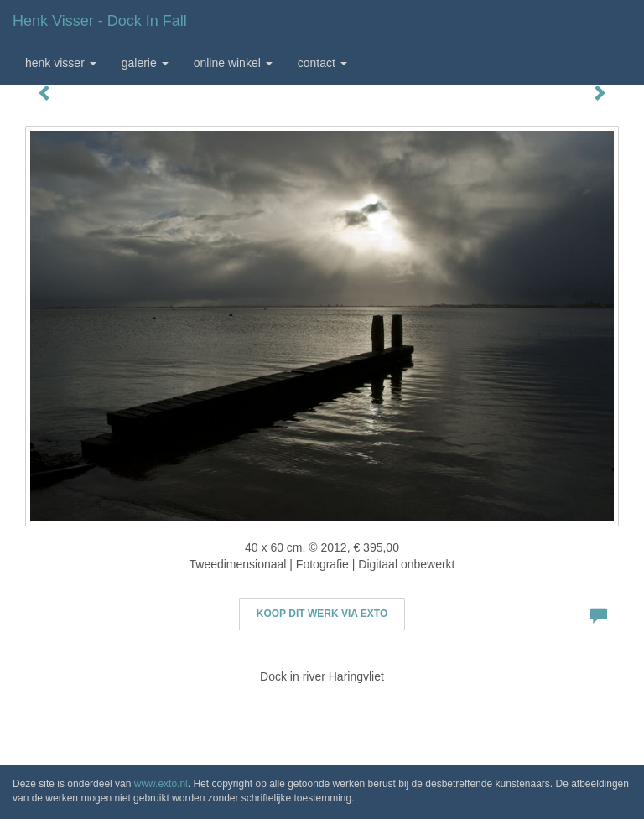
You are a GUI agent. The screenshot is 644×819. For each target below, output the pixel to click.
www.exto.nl (161, 784)
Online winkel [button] (233, 63)
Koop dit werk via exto (322, 614)
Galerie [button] (145, 63)
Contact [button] (322, 63)
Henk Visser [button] (61, 63)
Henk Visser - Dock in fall (100, 21)
